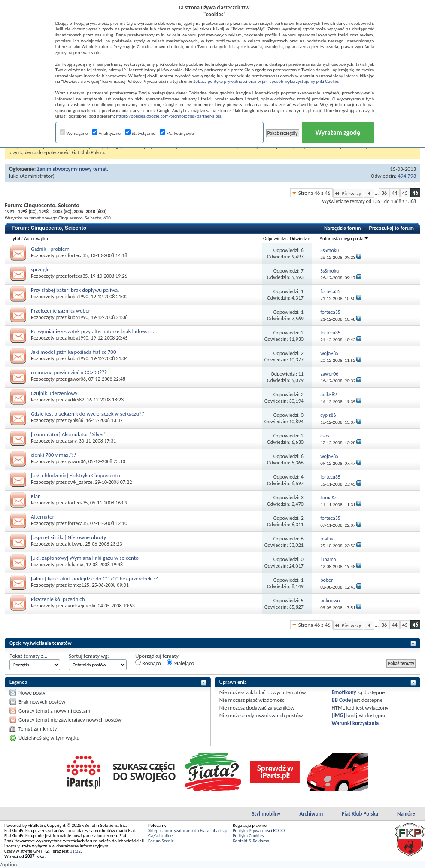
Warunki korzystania (355, 723)
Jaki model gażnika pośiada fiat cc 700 (74, 352)
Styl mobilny (266, 814)
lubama (76, 565)
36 (384, 193)
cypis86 (76, 420)
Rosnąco (148, 663)
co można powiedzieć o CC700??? (69, 372)
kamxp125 (79, 585)
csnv (72, 441)
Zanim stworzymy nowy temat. (73, 169)
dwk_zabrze (80, 482)
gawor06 (77, 379)
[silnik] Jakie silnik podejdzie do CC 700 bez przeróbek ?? (94, 578)
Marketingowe (177, 133)
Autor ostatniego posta (344, 238)
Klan (36, 496)
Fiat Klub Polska (360, 814)
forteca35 (78, 255)
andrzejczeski (82, 606)
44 (394, 193)
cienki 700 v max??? (53, 455)
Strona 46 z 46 (314, 193)
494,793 (407, 176)
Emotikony (344, 692)
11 (301, 374)
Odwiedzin (300, 238)
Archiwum (311, 814)
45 (405, 193)
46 (415, 193)
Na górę (406, 814)
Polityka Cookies (248, 836)
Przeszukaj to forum (391, 228)
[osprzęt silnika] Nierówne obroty (68, 537)
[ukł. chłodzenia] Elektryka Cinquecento (76, 475)
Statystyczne (140, 133)
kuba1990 (78, 297)
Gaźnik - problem (50, 249)
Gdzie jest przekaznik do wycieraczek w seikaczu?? (88, 414)
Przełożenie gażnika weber (61, 311)
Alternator (42, 517)
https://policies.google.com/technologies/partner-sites (168, 116)
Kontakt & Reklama (251, 841)
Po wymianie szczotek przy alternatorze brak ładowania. (94, 331)
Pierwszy (348, 193)
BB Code (341, 700)
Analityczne (106, 133)
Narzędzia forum (343, 228)
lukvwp (75, 544)
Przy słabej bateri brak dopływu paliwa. (75, 290)
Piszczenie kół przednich (58, 599)
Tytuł (15, 238)
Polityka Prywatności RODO (259, 830)
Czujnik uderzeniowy (54, 393)
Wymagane (74, 133)
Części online (160, 836)
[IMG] (338, 715)
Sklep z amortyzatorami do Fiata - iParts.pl (188, 830)
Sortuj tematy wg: (89, 656)
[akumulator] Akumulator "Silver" (69, 434)
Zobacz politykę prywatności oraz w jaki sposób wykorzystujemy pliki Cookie (266, 81)
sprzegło (40, 269)
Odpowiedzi (275, 238)
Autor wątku (36, 238)
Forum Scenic (161, 841)
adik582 (76, 400)
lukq (14, 176)
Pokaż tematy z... (29, 656)
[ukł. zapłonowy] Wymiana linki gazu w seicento (85, 558)
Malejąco (180, 663)
